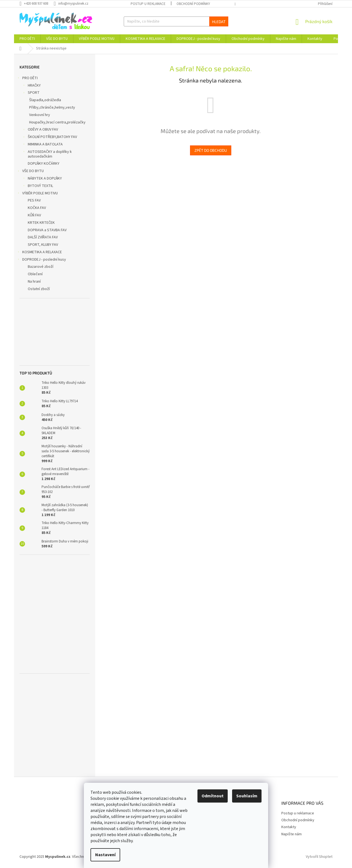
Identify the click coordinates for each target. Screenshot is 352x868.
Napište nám (291, 834)
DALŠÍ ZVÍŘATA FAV (43, 237)
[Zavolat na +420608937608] (37, 4)
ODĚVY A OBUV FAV (40, 130)
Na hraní (34, 282)
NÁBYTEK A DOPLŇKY (42, 179)
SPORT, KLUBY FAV (43, 245)
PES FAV (34, 200)
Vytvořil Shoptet (319, 857)
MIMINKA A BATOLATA (42, 145)
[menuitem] (27, 39)
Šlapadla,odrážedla (45, 100)
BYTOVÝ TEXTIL (38, 186)
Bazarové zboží (41, 267)
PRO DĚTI (27, 79)
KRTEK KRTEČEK (41, 223)
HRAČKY (31, 86)
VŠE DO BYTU (30, 172)
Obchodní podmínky (193, 4)
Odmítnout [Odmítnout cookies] (213, 796)
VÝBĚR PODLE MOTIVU (37, 194)
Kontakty (289, 827)
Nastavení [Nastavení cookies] (105, 855)
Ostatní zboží (39, 289)
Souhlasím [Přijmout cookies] (247, 796)
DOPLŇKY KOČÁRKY (44, 164)
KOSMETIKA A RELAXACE (39, 253)
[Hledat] (176, 21)
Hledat (219, 22)
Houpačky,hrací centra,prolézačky (57, 122)
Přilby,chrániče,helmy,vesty (52, 108)
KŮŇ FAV (34, 215)
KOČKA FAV (37, 208)
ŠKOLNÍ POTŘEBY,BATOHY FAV (50, 137)
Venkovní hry (40, 115)
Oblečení (35, 274)
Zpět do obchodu (211, 150)
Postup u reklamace (148, 4)
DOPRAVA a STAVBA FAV (47, 230)
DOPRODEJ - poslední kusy (41, 260)
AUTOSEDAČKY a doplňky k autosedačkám (47, 154)
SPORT (31, 93)
